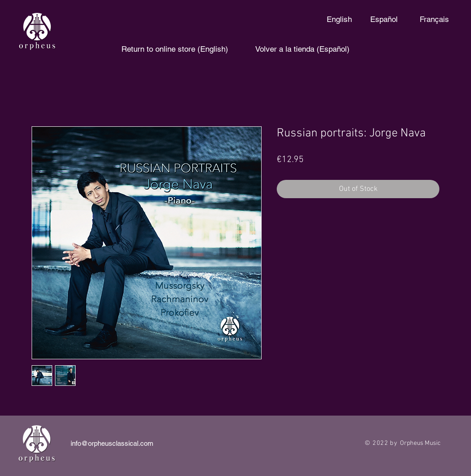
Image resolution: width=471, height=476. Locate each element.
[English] (339, 20)
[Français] (434, 20)
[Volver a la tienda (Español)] (302, 49)
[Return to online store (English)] (175, 49)
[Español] (384, 20)
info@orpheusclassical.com (112, 443)
